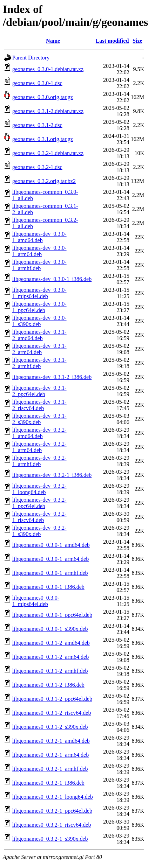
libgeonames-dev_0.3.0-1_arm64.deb (39, 251)
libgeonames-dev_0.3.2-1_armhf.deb (39, 461)
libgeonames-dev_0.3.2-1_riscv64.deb (39, 517)
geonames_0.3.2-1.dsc (37, 167)
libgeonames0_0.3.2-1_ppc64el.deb (52, 811)
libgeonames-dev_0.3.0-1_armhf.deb (39, 265)
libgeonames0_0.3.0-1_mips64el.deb (36, 601)
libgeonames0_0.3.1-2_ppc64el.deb (52, 699)
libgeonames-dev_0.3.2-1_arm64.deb (39, 447)
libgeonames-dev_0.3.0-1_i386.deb (52, 279)
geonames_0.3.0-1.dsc (37, 83)
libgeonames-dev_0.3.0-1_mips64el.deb (39, 293)
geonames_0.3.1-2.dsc (37, 125)
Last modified (112, 41)
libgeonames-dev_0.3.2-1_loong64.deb (39, 489)
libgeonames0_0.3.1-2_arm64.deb (51, 657)
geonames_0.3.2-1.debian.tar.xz (48, 153)
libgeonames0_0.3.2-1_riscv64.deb (52, 825)
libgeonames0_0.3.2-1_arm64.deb (51, 755)
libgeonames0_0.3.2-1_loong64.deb (53, 797)
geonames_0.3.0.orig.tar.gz (43, 97)
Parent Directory (31, 58)
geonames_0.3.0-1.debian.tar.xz (48, 69)
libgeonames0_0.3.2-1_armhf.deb (50, 769)
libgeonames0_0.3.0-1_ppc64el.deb (52, 615)
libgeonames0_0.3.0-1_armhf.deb (50, 573)
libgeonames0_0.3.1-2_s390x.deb (50, 727)
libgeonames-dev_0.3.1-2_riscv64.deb (39, 405)
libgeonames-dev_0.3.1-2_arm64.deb (39, 349)
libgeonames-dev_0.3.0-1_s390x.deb (39, 321)
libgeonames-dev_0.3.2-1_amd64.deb (39, 433)
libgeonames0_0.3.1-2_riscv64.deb (52, 713)
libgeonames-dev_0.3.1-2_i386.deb (52, 377)
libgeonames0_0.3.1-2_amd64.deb (51, 643)
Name (53, 41)
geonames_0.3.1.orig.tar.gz (43, 139)
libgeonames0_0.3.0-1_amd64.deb (51, 545)
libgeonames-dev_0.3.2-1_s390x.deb (39, 531)
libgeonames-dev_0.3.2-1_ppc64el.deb (39, 503)
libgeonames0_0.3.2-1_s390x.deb (50, 839)
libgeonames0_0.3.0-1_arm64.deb (51, 559)
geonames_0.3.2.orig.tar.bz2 (44, 181)
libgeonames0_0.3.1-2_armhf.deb (50, 671)
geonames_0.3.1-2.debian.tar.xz (48, 111)
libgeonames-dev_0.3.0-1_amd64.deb (39, 237)
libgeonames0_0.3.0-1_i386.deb (48, 587)
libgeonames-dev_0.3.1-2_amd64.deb (39, 335)
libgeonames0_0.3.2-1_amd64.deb (51, 741)
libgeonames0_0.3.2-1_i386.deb (48, 783)
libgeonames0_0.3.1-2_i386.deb (48, 685)
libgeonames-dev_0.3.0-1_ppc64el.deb (39, 307)
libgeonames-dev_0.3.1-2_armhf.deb (39, 363)
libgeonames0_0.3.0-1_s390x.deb (50, 629)
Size (137, 41)
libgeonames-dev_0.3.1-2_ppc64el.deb (39, 391)
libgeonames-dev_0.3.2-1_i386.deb (52, 475)
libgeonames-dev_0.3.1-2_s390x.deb (39, 419)
